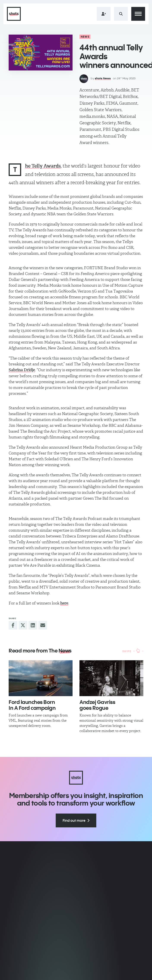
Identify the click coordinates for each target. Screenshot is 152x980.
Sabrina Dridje (22, 370)
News (85, 37)
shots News (103, 78)
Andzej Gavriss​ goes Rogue (97, 705)
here (64, 603)
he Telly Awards (43, 166)
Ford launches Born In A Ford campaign (32, 705)
